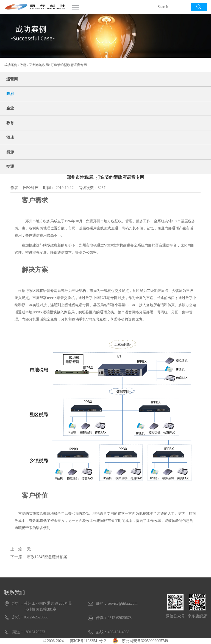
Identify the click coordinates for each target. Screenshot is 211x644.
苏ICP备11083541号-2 (88, 641)
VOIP (108, 245)
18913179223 (34, 632)
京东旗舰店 (197, 616)
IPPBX (52, 298)
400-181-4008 (118, 632)
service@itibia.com (122, 603)
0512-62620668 (36, 617)
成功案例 (11, 65)
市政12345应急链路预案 (47, 557)
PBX (29, 305)
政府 (23, 65)
